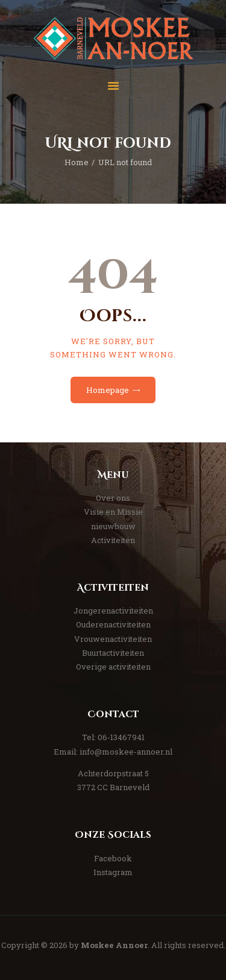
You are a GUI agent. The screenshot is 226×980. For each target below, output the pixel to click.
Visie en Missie (113, 512)
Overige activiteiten (113, 667)
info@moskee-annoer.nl (126, 752)
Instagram (113, 872)
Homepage (108, 390)
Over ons (113, 498)
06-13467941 (121, 737)
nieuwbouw (113, 526)
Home (77, 162)
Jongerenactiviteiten (113, 611)
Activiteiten (113, 540)
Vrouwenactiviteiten (113, 639)
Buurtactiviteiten (113, 653)
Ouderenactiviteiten (113, 624)
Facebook (113, 858)
